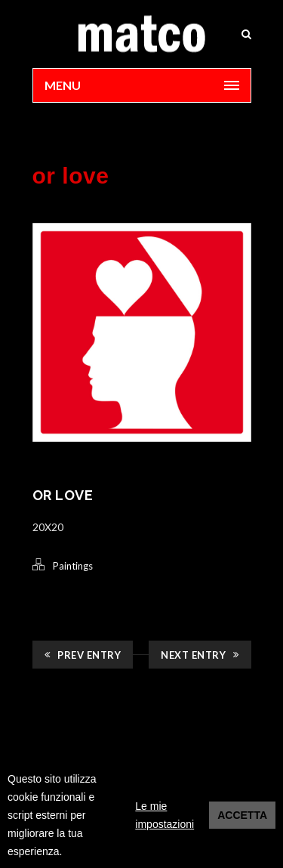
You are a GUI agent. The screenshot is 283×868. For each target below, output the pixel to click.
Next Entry (200, 655)
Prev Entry (83, 655)
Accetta (242, 815)
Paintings (73, 566)
